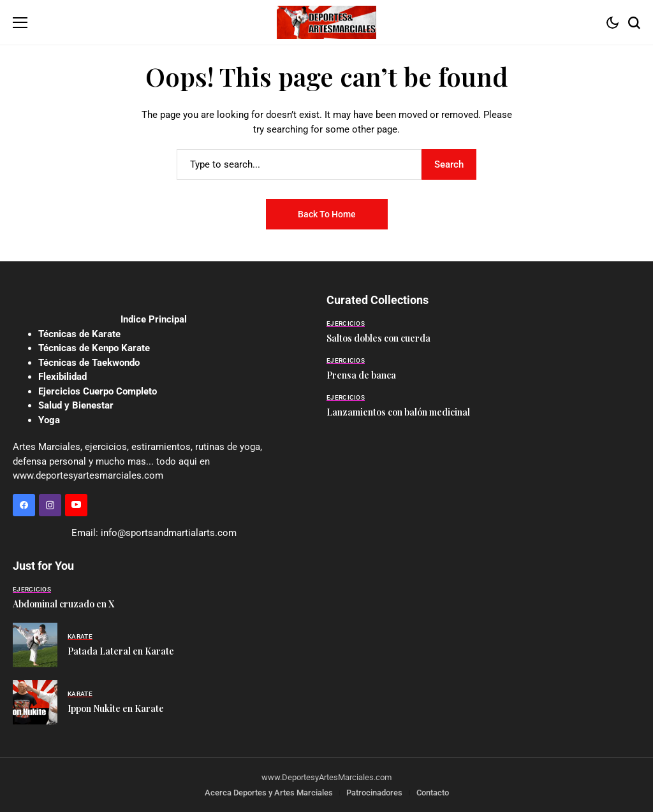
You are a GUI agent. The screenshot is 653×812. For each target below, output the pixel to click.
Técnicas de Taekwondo (89, 363)
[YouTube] (76, 505)
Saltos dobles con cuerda (378, 338)
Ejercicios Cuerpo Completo (98, 391)
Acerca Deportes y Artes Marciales (269, 793)
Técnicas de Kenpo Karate (94, 348)
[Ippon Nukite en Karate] (35, 702)
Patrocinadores (374, 793)
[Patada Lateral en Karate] (35, 645)
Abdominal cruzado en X (63, 604)
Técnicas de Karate (79, 334)
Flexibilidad (62, 377)
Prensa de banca (361, 375)
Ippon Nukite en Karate (116, 708)
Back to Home (327, 214)
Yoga (49, 420)
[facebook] (24, 505)
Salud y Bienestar (76, 405)
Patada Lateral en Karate (121, 651)
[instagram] (50, 505)
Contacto (433, 793)
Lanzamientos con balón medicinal (398, 412)
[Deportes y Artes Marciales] (326, 22)
